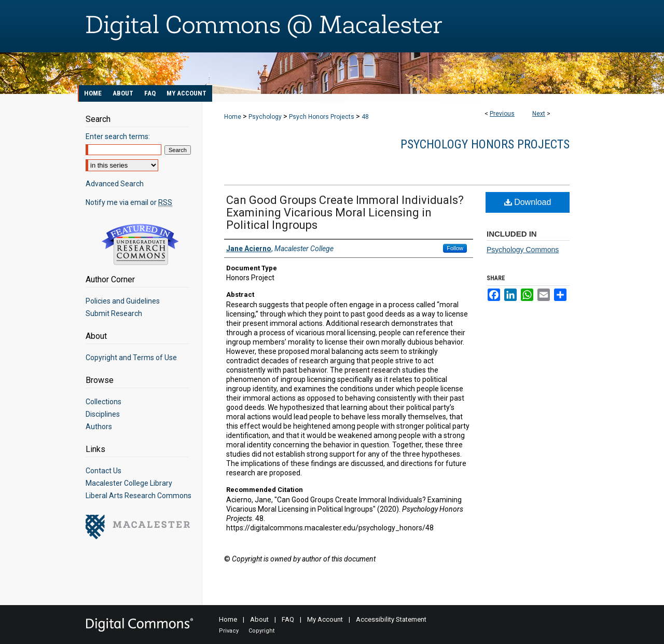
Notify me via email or (129, 202)
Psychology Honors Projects (485, 144)
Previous (502, 114)
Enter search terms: (118, 136)
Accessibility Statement (391, 619)
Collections (103, 402)
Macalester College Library (129, 483)
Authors (99, 427)
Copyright (261, 631)
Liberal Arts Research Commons (139, 496)
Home (233, 117)
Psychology (265, 117)
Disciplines (103, 414)
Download (528, 202)
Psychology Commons (523, 250)
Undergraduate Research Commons (140, 244)
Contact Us (103, 471)
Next (539, 114)
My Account (325, 619)
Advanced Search (115, 184)
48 (365, 117)
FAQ (288, 619)
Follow (455, 248)
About (259, 619)
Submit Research (114, 313)
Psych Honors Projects (322, 117)
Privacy (229, 631)
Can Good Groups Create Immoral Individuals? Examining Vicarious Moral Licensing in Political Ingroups (345, 213)
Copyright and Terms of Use (131, 358)
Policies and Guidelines (123, 301)
